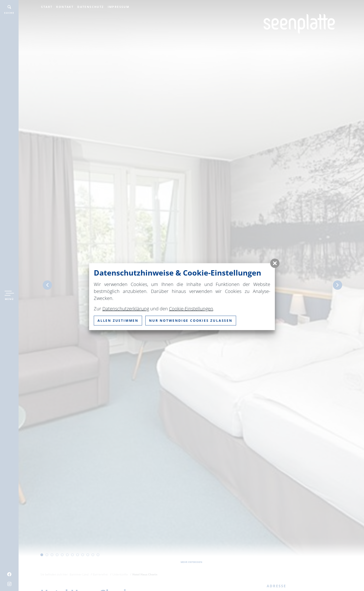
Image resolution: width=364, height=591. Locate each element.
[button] (275, 263)
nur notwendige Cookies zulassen (191, 320)
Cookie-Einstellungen (191, 309)
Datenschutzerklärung (126, 309)
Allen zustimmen (118, 320)
